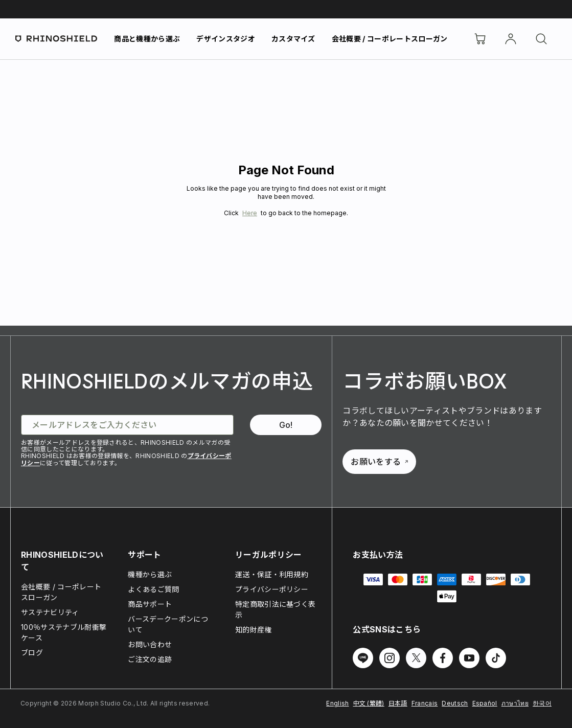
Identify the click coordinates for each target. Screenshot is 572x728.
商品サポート (150, 604)
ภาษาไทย (515, 703)
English (337, 703)
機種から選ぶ (150, 574)
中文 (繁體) (369, 703)
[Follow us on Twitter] (416, 658)
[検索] (541, 39)
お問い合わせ (150, 644)
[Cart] (480, 39)
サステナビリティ (50, 612)
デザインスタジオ (226, 39)
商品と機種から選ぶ (147, 39)
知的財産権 (254, 630)
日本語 (398, 703)
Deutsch (455, 703)
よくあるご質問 (153, 589)
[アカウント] (511, 39)
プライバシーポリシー (272, 589)
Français (425, 703)
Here (250, 213)
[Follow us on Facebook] (443, 658)
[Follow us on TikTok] (496, 658)
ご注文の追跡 (150, 659)
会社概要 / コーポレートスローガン (390, 39)
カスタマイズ (293, 39)
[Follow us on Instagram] (390, 658)
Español (485, 703)
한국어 (542, 703)
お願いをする (379, 462)
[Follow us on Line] (363, 658)
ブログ (32, 653)
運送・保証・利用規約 (272, 574)
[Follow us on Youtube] (469, 658)
